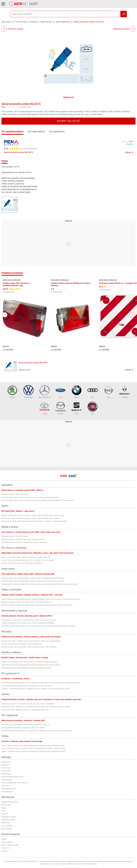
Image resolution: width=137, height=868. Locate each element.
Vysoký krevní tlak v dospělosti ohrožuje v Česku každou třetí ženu (25, 710)
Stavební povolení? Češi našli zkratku (15, 494)
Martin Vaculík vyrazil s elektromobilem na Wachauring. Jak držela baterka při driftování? (33, 578)
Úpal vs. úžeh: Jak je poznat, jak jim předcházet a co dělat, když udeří (26, 557)
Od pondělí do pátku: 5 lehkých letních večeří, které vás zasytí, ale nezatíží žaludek (31, 641)
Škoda (12, 392)
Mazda (60, 408)
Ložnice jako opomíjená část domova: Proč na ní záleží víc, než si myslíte (28, 560)
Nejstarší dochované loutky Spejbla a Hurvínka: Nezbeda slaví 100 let (26, 668)
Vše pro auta (21, 22)
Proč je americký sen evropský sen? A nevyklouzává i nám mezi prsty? (27, 686)
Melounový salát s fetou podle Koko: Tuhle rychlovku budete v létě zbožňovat (29, 647)
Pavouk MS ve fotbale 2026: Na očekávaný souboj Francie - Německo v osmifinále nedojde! (34, 521)
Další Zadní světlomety (12, 280)
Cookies (63, 864)
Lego (3, 811)
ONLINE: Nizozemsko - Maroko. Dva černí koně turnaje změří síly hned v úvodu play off (33, 515)
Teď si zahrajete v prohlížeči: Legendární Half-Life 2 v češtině (23, 728)
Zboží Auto (5, 786)
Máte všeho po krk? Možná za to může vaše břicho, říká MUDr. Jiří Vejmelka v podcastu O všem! (36, 707)
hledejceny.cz (6, 762)
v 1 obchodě (8, 349)
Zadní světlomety (63, 22)
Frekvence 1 (6, 848)
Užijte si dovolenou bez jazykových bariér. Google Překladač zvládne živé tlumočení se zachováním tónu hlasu (41, 599)
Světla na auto (46, 22)
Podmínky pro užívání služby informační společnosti (105, 861)
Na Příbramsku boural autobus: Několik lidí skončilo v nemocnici (24, 542)
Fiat (93, 408)
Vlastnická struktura (90, 864)
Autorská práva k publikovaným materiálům (70, 861)
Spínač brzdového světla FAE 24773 (21, 104)
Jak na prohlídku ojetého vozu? (13, 777)
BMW (77, 392)
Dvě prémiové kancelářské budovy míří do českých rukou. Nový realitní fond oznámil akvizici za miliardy (38, 626)
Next (132, 315)
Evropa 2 (5, 851)
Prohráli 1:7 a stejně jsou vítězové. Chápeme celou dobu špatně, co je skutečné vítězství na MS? (36, 689)
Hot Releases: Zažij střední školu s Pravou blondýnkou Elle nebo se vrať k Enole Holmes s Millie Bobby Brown (41, 683)
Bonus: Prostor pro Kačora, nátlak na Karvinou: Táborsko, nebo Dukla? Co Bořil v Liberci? (33, 749)
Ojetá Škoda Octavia (9, 789)
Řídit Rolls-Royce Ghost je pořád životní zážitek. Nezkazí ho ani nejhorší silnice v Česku (33, 581)
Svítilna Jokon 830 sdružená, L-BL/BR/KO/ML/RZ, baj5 (17, 284)
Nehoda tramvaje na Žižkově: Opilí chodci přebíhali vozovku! (23, 539)
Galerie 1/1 (69, 97)
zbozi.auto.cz (7, 22)
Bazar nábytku (7, 829)
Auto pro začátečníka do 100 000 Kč (14, 783)
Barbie (4, 808)
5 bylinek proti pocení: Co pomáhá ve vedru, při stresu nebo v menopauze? (28, 704)
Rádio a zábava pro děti (10, 845)
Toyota (44, 408)
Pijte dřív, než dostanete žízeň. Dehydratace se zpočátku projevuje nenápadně (29, 662)
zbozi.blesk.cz (6, 774)
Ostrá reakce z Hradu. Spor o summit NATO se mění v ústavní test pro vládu (29, 620)
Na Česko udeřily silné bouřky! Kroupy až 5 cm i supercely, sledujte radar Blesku (30, 497)
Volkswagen (28, 392)
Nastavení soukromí (75, 864)
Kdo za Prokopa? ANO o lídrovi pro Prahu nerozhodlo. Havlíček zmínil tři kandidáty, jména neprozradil (38, 500)
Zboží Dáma (6, 771)
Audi (93, 392)
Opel (109, 392)
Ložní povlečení (7, 826)
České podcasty (7, 842)
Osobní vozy (6, 768)
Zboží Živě (5, 765)
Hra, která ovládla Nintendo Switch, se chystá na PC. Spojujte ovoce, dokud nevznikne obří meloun (37, 731)
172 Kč (128, 153)
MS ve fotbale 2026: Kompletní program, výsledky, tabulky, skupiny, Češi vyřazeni (30, 518)
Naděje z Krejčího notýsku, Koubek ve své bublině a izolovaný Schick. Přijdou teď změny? (33, 751)
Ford (60, 392)
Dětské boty (6, 823)
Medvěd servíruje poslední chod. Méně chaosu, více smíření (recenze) (27, 602)
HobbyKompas (7, 780)
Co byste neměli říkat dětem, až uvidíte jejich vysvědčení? (22, 563)
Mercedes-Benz (44, 392)
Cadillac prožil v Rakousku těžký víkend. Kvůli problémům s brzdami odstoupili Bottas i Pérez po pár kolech (39, 584)
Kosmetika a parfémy (9, 817)
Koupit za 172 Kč (69, 121)
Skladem (130, 144)
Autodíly (33, 22)
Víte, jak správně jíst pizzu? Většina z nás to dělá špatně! (22, 644)
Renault (125, 392)
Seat (77, 408)
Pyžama (4, 814)
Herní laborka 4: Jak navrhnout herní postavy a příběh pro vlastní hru (26, 725)
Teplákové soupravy (9, 820)
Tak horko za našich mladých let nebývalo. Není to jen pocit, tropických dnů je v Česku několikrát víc (37, 605)
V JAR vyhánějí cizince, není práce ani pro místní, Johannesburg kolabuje (28, 623)
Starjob (4, 839)
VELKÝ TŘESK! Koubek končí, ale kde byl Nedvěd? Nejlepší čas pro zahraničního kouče (33, 746)
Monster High (6, 805)
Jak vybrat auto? (7, 792)
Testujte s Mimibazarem (10, 802)
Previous (5, 315)
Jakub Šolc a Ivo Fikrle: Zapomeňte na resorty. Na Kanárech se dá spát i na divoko (31, 665)
